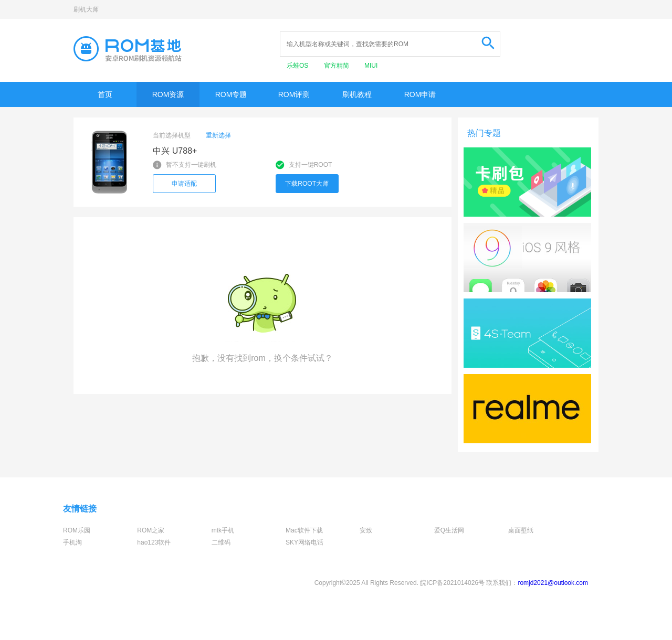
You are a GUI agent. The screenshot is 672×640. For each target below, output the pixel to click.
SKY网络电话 (304, 542)
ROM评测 (294, 94)
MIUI (371, 66)
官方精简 (337, 66)
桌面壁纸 (521, 530)
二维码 (221, 542)
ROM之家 (151, 530)
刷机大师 (86, 9)
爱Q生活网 (449, 530)
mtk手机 (223, 530)
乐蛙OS (298, 66)
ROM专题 (231, 94)
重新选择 (218, 135)
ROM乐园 (77, 530)
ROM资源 (168, 94)
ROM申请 (420, 94)
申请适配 (184, 184)
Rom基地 (128, 49)
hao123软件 (154, 542)
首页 (105, 94)
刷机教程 (357, 94)
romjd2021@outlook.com (553, 583)
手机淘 (72, 542)
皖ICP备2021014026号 (452, 583)
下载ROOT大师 (307, 184)
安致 (366, 530)
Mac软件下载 (304, 530)
